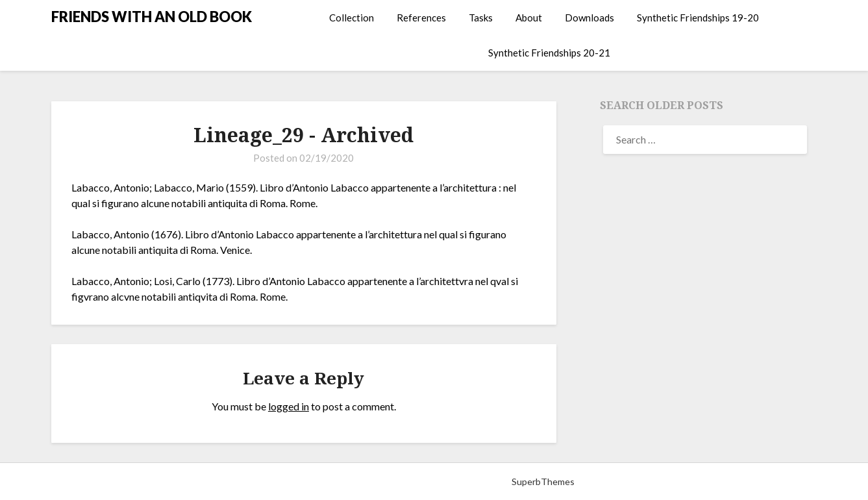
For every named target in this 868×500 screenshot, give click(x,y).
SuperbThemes (543, 481)
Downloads (589, 18)
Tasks (481, 18)
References (421, 18)
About (529, 18)
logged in (289, 406)
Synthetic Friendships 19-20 (698, 18)
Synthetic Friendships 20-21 (549, 53)
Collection (352, 18)
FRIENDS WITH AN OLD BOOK (152, 17)
